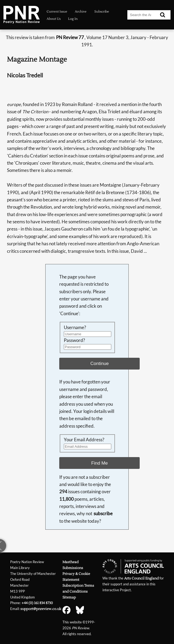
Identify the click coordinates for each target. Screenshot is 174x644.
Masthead (71, 562)
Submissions (73, 568)
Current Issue (57, 12)
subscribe (103, 514)
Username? (75, 327)
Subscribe (102, 12)
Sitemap (69, 597)
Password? (74, 340)
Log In (73, 19)
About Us (54, 19)
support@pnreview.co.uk (41, 609)
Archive (81, 12)
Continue (100, 363)
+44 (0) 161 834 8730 (37, 603)
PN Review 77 (70, 37)
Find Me (99, 463)
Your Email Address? (84, 440)
